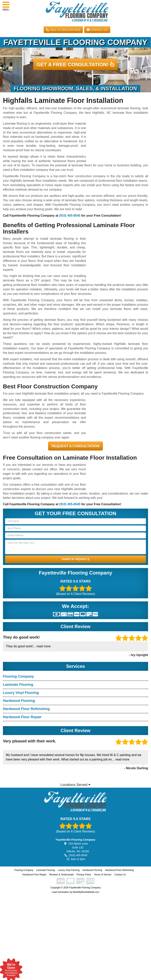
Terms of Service (103, 875)
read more (44, 646)
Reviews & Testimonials (62, 875)
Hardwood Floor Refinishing (26, 709)
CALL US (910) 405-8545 (63, 30)
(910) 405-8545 (70, 216)
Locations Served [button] (75, 785)
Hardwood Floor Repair (22, 717)
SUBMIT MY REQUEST (75, 559)
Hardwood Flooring (19, 701)
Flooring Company (18, 676)
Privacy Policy (84, 875)
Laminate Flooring (18, 685)
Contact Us (97, 30)
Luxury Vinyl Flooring (21, 693)
